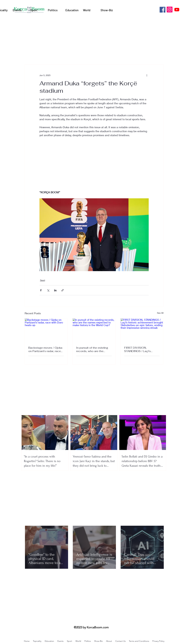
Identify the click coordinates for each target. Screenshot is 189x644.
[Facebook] (162, 10)
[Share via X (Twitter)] (48, 290)
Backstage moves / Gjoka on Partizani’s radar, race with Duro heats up (45, 349)
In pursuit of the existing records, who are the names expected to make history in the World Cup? (93, 349)
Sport (43, 280)
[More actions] (147, 75)
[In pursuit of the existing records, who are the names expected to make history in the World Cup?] (94, 330)
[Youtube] (177, 10)
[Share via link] (63, 290)
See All (160, 313)
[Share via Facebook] (41, 290)
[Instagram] (170, 10)
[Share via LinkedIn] (55, 290)
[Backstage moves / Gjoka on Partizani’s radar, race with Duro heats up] (46, 330)
